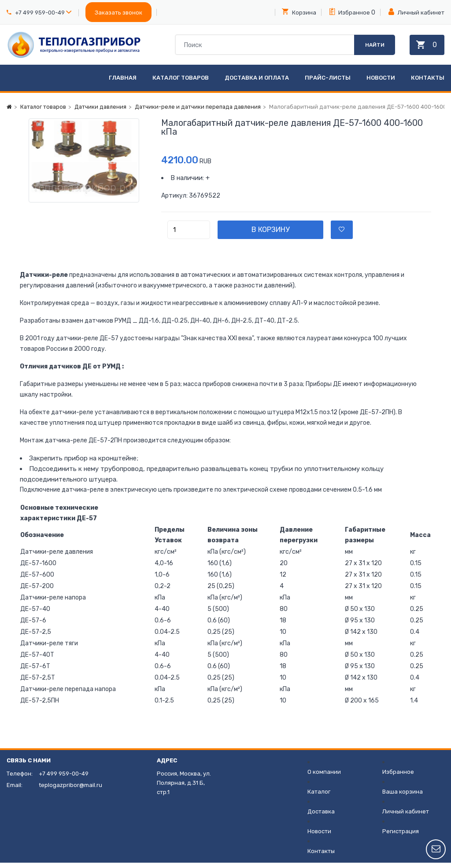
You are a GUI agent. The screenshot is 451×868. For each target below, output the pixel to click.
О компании (324, 777)
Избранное (350, 12)
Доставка (321, 817)
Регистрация (401, 837)
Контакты (428, 83)
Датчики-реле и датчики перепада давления (203, 112)
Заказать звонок (118, 13)
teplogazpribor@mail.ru (70, 790)
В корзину (278, 235)
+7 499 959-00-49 (40, 13)
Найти (373, 47)
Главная (123, 83)
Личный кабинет (416, 12)
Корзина (299, 12)
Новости (381, 83)
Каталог (319, 797)
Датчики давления (103, 112)
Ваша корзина (403, 797)
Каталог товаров (181, 83)
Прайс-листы (328, 83)
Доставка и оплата (257, 83)
